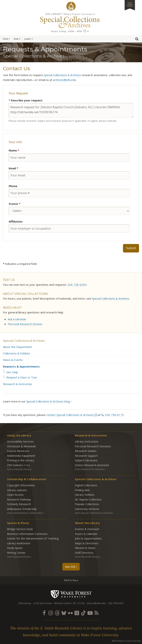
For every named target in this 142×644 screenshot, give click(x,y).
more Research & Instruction (90, 469)
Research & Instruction (18, 384)
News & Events (13, 360)
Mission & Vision (85, 548)
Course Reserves (18, 451)
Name (14, 150)
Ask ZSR (70, 567)
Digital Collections (86, 485)
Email (13, 168)
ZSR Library (71, 6)
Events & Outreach (87, 529)
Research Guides (86, 451)
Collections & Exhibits (17, 353)
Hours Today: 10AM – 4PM (66, 31)
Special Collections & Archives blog (48, 401)
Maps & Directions (87, 543)
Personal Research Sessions (93, 446)
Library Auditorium (19, 543)
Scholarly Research (19, 504)
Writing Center (16, 553)
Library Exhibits (85, 495)
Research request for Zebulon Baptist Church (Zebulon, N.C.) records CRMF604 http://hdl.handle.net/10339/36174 (71, 110)
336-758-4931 (116, 603)
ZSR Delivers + (19, 465)
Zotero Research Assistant (92, 465)
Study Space (15, 548)
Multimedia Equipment (21, 456)
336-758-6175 (114, 415)
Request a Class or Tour (22, 377)
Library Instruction (87, 441)
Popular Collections (87, 504)
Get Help (12, 372)
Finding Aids (82, 490)
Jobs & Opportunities (88, 538)
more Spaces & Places (19, 557)
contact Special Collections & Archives (70, 415)
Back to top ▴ (71, 580)
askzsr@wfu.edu (96, 603)
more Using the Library (19, 469)
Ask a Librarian (17, 319)
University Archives (87, 509)
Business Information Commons (27, 534)
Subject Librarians (86, 460)
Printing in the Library (21, 460)
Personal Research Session (25, 324)
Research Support (86, 456)
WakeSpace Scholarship (22, 509)
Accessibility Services (20, 441)
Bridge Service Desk (20, 529)
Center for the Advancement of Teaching (33, 538)
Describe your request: (26, 100)
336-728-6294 (77, 285)
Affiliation (16, 221)
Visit (16, 39)
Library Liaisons (17, 490)
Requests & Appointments (21, 366)
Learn (28, 39)
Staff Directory (84, 553)
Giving (130, 4)
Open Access (15, 495)
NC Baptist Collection (88, 499)
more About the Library (87, 557)
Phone (13, 186)
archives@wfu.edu (64, 80)
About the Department (17, 347)
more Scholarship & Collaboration (25, 513)
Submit (131, 248)
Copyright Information (21, 485)
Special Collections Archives (71, 20)
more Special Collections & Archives (94, 513)
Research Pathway (19, 499)
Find (5, 39)
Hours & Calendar (86, 534)
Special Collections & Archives (62, 75)
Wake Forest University (71, 594)
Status (15, 204)
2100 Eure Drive (43, 603)
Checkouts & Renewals (22, 446)
